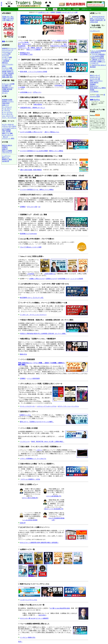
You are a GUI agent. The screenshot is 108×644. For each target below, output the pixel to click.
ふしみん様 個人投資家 (30, 520)
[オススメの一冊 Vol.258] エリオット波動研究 (34, 618)
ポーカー (5, 93)
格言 (11, 77)
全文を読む (42, 615)
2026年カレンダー (44, 12)
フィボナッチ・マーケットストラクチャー (33, 315)
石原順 (10, 100)
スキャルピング (7, 52)
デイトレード (12, 48)
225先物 (12, 84)
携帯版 (1, 4)
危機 (3, 77)
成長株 (4, 72)
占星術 (7, 77)
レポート (14, 128)
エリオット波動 (7, 57)
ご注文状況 (30, 274)
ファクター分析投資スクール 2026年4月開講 (34, 151)
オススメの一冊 (95, 79)
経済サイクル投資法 (98, 58)
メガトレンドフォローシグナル (47, 406)
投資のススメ (94, 86)
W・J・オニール (7, 114)
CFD (10, 86)
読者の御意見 (94, 83)
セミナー (5, 124)
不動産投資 (6, 91)
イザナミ (39, 450)
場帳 (11, 133)
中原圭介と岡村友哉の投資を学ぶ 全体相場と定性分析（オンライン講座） (43, 334)
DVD (10, 124)
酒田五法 (5, 63)
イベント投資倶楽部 (33, 378)
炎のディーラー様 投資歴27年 (54, 509)
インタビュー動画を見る (28, 637)
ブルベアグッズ (7, 152)
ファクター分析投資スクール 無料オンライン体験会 (37, 190)
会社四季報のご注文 (26, 54)
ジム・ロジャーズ (8, 116)
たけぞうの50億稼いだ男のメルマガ (31, 132)
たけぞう (11, 101)
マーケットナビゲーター (28, 406)
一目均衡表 (6, 61)
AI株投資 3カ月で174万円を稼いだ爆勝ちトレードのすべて (98, 61)
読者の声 (23, 523)
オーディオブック (8, 135)
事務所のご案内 (7, 159)
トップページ (6, 156)
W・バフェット (7, 107)
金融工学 (5, 149)
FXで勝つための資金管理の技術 (60, 608)
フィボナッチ (6, 59)
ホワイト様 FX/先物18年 (30, 498)
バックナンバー (25, 442)
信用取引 (5, 147)
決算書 (9, 72)
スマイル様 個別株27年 (54, 496)
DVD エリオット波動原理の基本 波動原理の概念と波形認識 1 (39, 543)
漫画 (3, 133)
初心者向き (9, 145)
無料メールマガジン (96, 81)
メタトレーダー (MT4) (9, 126)
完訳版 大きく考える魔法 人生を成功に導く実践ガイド (9, 28)
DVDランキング (95, 77)
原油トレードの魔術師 (34, 49)
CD (13, 124)
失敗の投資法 (38, 104)
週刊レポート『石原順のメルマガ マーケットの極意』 (37, 422)
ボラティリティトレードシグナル (68, 406)
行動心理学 (9, 75)
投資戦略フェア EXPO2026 (28, 234)
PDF (98, 95)
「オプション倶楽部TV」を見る (30, 479)
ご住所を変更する (49, 274)
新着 (3, 41)
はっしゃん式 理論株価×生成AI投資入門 (98, 52)
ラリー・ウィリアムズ (9, 118)
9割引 (13, 138)
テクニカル (6, 55)
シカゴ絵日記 (94, 91)
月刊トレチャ (27, 44)
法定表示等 (6, 161)
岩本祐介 (5, 101)
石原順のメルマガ (51, 279)
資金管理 (11, 73)
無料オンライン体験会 (56, 151)
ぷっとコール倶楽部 (77, 279)
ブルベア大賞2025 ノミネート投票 (31, 247)
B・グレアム (6, 110)
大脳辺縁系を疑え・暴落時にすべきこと (33, 108)
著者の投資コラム (96, 88)
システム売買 (6, 54)
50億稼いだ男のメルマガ (37, 279)
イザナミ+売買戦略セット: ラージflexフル (33, 459)
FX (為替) (5, 86)
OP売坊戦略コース (26, 92)
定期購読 (8, 130)
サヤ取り (5, 73)
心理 (3, 75)
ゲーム (7, 133)
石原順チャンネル (25, 415)
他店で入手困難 (7, 151)
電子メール (6, 158)
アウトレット (6, 138)
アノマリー (6, 68)
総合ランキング (95, 75)
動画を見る (23, 354)
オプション (6, 84)
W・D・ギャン (7, 109)
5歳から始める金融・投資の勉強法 (31, 170)
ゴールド (11, 87)
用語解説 (93, 84)
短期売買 (5, 48)
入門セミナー (37, 92)
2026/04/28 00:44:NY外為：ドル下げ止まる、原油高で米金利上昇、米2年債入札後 (98, 19)
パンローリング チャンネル (29, 600)
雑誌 (3, 130)
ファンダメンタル (8, 70)
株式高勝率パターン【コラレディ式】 (32, 298)
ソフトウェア (6, 128)
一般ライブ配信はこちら (51, 132)
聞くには (6, 137)
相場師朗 (5, 100)
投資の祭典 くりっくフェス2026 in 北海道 (34, 72)
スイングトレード (8, 50)
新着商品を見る (25, 53)
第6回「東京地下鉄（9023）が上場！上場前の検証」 (48, 442)
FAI (12, 72)
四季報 (53, 12)
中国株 (4, 89)
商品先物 (5, 87)
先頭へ (20, 642)
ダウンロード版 (32, 207)
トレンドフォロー (8, 64)
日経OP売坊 (6, 103)
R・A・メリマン (7, 112)
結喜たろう (6, 105)
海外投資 (9, 89)
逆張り (4, 66)
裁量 (11, 68)
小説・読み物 (6, 132)
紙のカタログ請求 (97, 96)
